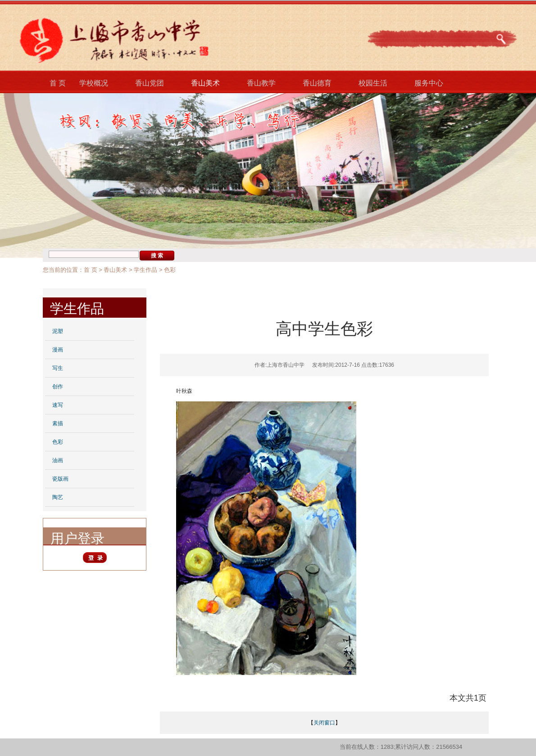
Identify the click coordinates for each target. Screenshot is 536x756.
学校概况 (94, 83)
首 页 (58, 83)
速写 (58, 405)
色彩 (170, 270)
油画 (58, 460)
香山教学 (261, 83)
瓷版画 (60, 479)
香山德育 (317, 83)
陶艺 (58, 497)
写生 (58, 368)
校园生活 (373, 83)
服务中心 (429, 83)
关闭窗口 (324, 723)
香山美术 (205, 83)
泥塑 (58, 331)
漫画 (58, 350)
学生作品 (145, 270)
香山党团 (150, 83)
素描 (58, 423)
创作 (58, 387)
